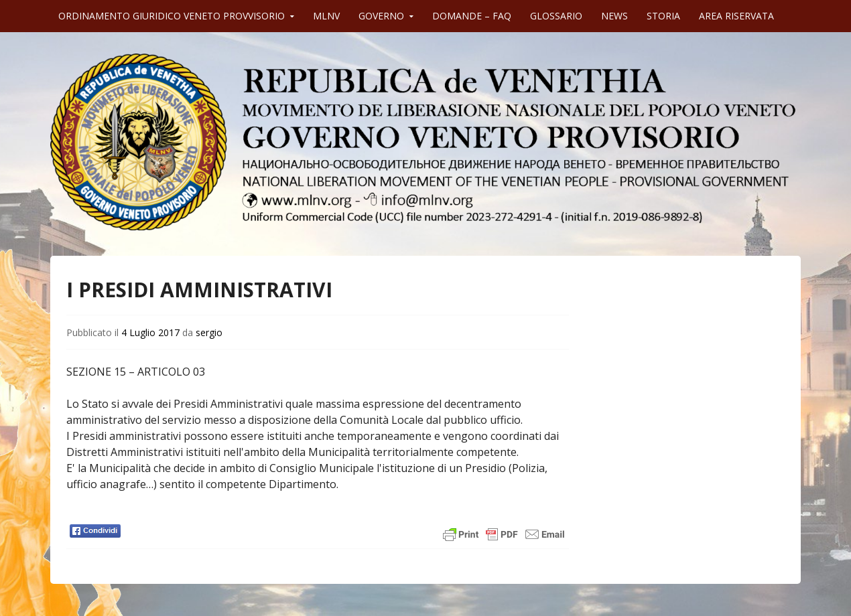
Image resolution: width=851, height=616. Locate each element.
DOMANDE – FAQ (472, 16)
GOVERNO (381, 16)
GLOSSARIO (556, 16)
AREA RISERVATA (736, 16)
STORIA (663, 16)
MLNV (326, 16)
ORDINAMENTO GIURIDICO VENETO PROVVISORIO (172, 16)
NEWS (614, 16)
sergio (209, 332)
